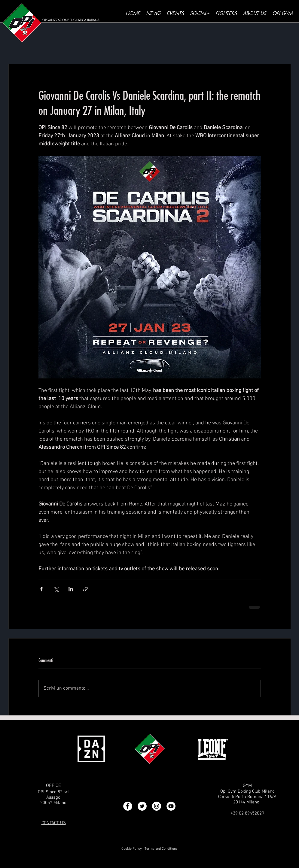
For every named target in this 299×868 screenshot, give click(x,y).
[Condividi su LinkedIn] (71, 589)
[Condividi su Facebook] (41, 589)
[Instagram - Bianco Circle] (157, 806)
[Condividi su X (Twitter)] (56, 589)
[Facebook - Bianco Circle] (128, 806)
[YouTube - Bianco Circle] (171, 806)
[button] (200, 14)
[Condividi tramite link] (85, 589)
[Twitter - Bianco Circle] (142, 806)
